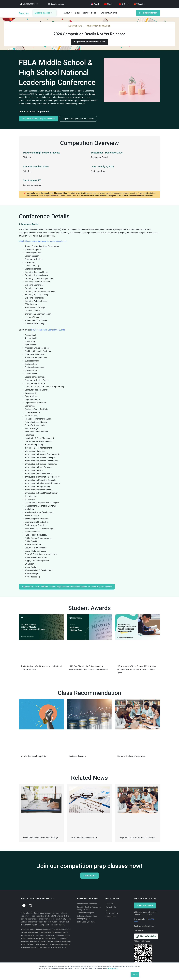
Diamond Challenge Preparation (131, 756)
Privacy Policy (113, 968)
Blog (77, 13)
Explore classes (43, 13)
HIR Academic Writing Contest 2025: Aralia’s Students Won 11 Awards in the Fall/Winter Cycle (136, 670)
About (68, 13)
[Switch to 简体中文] (109, 4)
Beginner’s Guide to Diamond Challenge (137, 837)
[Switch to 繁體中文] (124, 4)
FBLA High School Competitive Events (48, 330)
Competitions (90, 13)
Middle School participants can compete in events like (43, 241)
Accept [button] (135, 974)
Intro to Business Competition (34, 756)
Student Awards (109, 13)
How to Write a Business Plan (84, 837)
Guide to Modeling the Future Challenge (41, 837)
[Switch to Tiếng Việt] (139, 4)
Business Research (77, 756)
